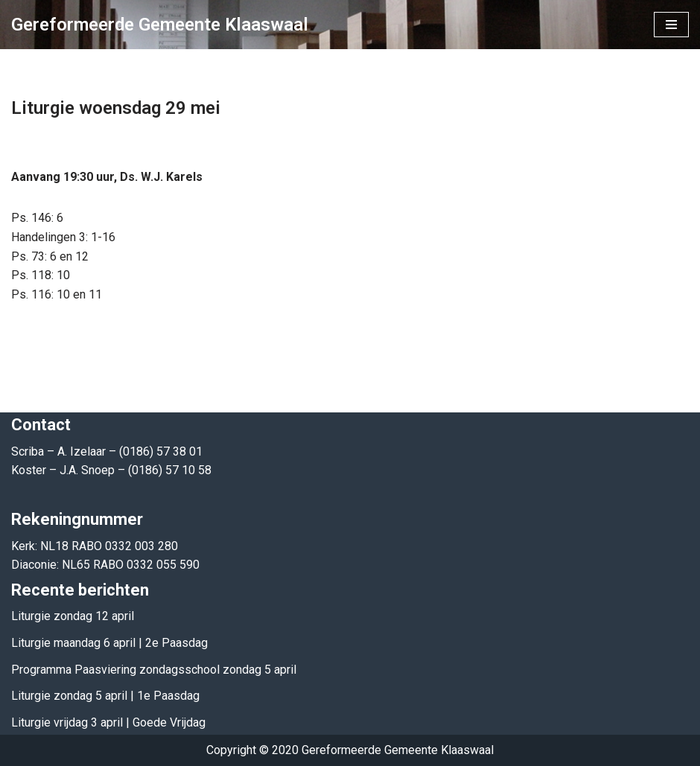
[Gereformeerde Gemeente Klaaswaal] (160, 25)
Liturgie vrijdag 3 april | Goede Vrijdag (108, 722)
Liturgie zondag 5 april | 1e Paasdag (105, 696)
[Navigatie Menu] (671, 25)
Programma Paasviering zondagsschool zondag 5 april (154, 670)
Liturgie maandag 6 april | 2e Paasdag (109, 643)
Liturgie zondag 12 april (73, 616)
